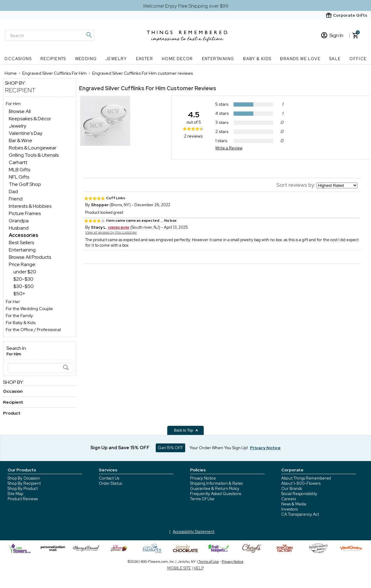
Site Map (15, 494)
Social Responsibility (299, 494)
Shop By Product (23, 489)
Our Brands (292, 489)
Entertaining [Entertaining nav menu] (218, 59)
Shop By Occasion (24, 478)
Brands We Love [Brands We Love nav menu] (300, 59)
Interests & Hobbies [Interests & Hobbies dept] (30, 206)
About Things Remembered (306, 478)
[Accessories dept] (24, 235)
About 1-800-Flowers (301, 483)
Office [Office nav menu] (358, 59)
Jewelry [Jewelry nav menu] (116, 59)
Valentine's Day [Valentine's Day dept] (26, 133)
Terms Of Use (202, 499)
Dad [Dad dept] (13, 191)
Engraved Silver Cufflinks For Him (122, 88)
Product (12, 413)
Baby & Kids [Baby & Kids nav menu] (257, 59)
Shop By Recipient (24, 483)
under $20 (25, 272)
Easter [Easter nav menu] (144, 59)
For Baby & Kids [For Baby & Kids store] (21, 323)
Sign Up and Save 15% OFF (120, 448)
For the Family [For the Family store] (19, 316)
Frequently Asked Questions (216, 494)
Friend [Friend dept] (16, 199)
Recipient (20, 90)
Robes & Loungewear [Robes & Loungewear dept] (33, 148)
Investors (290, 509)
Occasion (13, 391)
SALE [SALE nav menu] (335, 59)
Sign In (332, 35)
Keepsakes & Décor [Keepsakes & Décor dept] (30, 119)
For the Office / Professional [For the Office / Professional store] (33, 330)
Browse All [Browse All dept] (20, 111)
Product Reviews (23, 499)
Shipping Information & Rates (216, 483)
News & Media (294, 504)
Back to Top (186, 430)
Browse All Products (30, 257)
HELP (199, 568)
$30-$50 (24, 286)
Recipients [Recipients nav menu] (53, 59)
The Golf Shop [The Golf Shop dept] (25, 184)
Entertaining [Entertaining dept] (22, 250)
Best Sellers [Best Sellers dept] (21, 243)
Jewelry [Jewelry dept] (17, 126)
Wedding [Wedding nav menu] (86, 59)
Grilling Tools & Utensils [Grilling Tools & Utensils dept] (34, 155)
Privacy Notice (203, 478)
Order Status (110, 483)
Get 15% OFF (170, 448)
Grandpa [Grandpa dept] (19, 221)
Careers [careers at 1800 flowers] (289, 499)
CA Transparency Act (300, 514)
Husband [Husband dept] (19, 228)
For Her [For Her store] (13, 302)
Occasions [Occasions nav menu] (18, 59)
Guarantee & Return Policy (215, 489)
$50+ (19, 294)
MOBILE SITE (179, 568)
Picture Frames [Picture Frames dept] (25, 213)
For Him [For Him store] (13, 104)
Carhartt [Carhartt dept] (18, 162)
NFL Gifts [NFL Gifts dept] (19, 177)
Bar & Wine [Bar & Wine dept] (21, 140)
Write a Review (229, 148)
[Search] (50, 35)
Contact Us (109, 478)
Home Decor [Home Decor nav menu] (177, 59)
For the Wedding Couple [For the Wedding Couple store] (29, 309)
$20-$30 (23, 279)
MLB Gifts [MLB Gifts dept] (19, 170)
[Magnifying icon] (89, 35)
